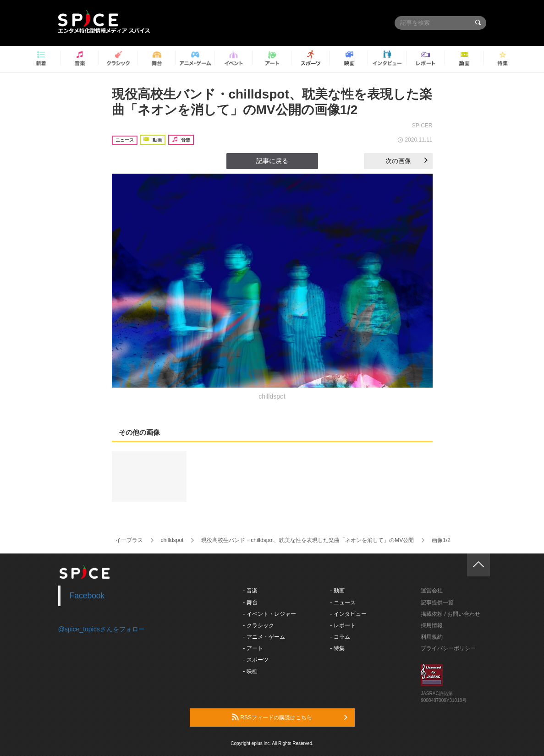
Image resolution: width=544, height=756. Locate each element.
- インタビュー (348, 614)
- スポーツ (256, 660)
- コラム (340, 637)
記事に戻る (272, 161)
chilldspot (172, 540)
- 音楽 (250, 591)
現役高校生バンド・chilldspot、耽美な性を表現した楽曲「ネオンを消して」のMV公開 (308, 540)
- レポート (343, 625)
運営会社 (432, 591)
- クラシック (258, 625)
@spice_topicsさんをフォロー (102, 629)
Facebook (87, 596)
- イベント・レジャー (269, 614)
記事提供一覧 (437, 603)
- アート (253, 648)
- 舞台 (250, 603)
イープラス (129, 540)
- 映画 (250, 671)
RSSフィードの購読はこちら (290, 717)
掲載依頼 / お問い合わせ (451, 614)
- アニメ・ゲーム (264, 637)
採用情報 (432, 625)
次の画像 (407, 161)
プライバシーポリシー (448, 648)
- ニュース (343, 603)
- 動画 (337, 591)
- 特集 (337, 648)
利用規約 (432, 637)
